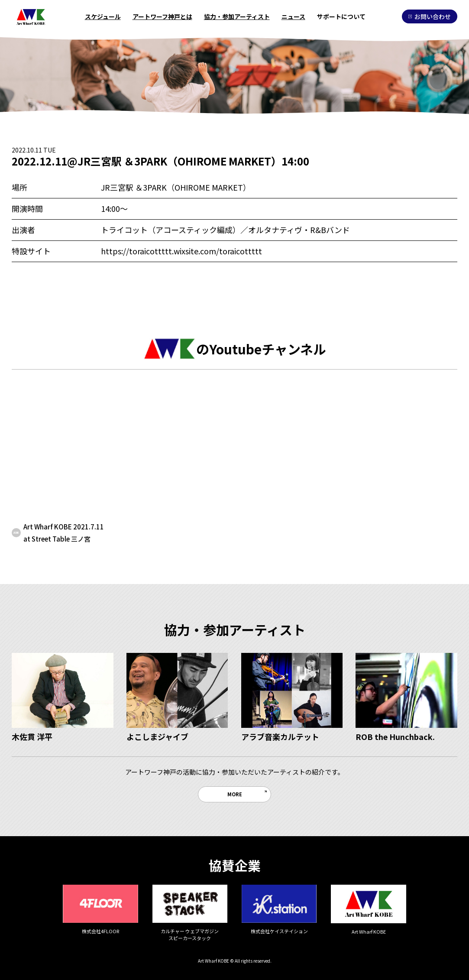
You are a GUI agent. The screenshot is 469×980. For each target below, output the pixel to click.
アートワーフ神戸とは (162, 16)
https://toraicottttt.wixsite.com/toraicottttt (181, 251)
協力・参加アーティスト (237, 16)
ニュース (293, 16)
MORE (235, 794)
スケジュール (103, 16)
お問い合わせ (430, 16)
